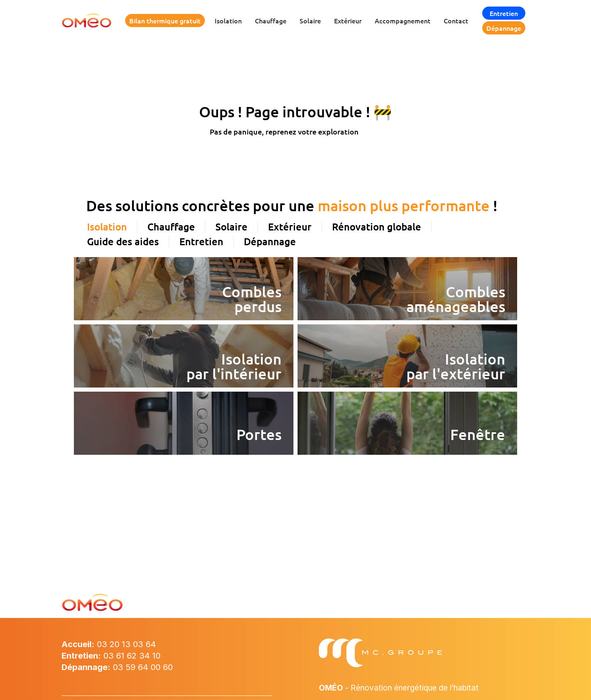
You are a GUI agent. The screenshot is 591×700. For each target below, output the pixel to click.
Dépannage (504, 28)
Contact (456, 21)
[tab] (107, 198)
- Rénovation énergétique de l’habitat (404, 688)
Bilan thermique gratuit (165, 21)
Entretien (504, 13)
